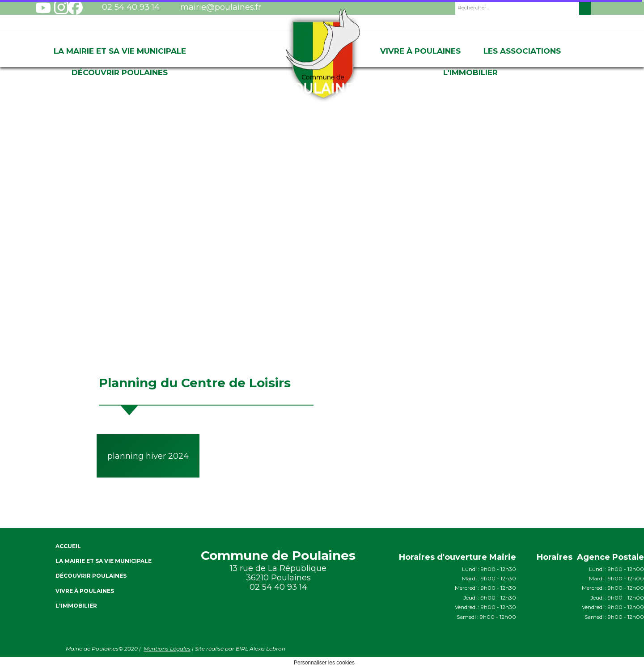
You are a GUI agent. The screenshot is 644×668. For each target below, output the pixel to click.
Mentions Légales (167, 649)
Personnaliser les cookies (324, 663)
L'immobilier (470, 72)
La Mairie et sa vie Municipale (120, 51)
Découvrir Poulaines (120, 72)
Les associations (522, 51)
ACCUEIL (68, 546)
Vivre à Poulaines (420, 51)
